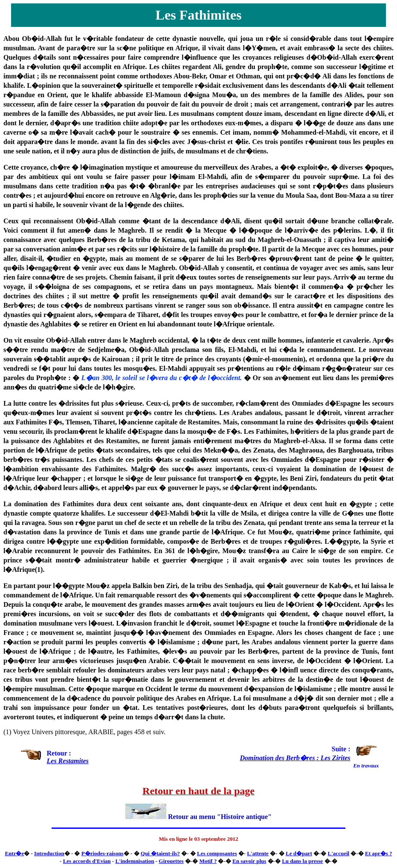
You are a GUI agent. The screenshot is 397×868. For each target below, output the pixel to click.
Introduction (49, 853)
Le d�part (299, 853)
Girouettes (171, 861)
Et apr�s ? (379, 853)
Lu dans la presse (302, 861)
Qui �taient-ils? (160, 853)
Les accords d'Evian (87, 861)
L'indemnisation (135, 861)
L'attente (258, 853)
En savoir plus (249, 861)
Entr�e (14, 853)
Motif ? (208, 861)
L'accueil (339, 853)
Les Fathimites (199, 15)
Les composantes (217, 853)
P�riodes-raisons (103, 853)
